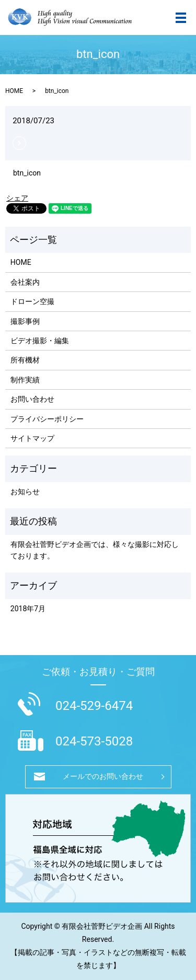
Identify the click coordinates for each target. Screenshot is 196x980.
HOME (14, 91)
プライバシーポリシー (47, 419)
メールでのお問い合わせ (103, 776)
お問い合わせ (32, 399)
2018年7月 (28, 609)
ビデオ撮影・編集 (40, 341)
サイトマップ (32, 438)
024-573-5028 (94, 741)
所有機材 (25, 360)
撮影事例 (25, 321)
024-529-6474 (94, 706)
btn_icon (27, 173)
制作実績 (25, 380)
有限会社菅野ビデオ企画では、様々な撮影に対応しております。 (95, 550)
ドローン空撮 (32, 301)
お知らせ (25, 492)
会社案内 (25, 282)
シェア (17, 198)
